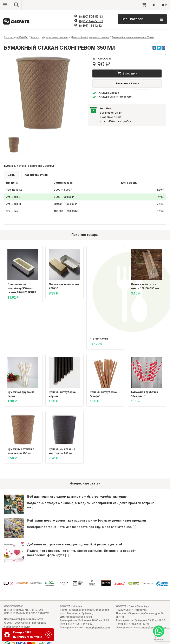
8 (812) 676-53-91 (91, 21)
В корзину (127, 73)
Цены (11, 175)
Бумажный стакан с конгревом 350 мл (133, 37)
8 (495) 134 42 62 (90, 26)
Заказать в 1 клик (127, 83)
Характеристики (36, 175)
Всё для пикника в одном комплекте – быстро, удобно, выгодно (77, 497)
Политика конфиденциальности (24, 619)
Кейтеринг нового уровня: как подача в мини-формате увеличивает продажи (87, 521)
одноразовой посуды (17, 627)
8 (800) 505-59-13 (91, 17)
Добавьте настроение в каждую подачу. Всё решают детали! (75, 544)
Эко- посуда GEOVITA (16, 37)
